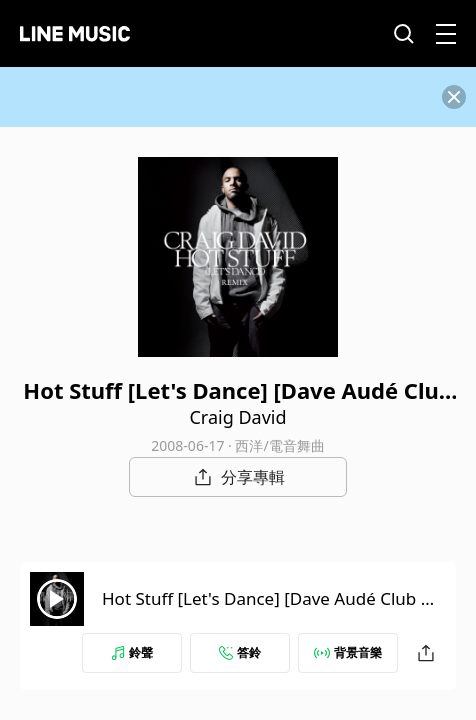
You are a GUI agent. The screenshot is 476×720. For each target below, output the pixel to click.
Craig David (237, 417)
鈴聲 (132, 652)
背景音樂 (348, 652)
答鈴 (240, 652)
